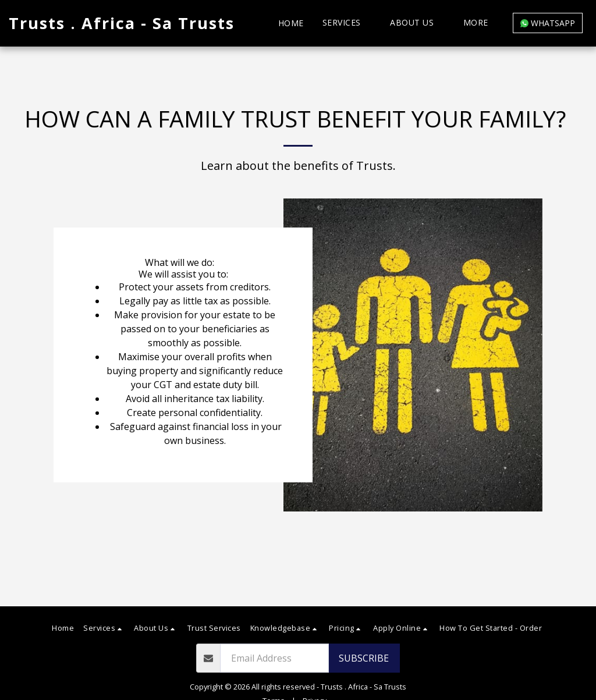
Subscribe (364, 658)
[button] (347, 23)
